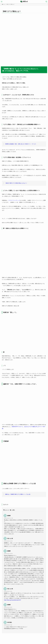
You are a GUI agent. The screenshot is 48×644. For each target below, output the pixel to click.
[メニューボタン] (2, 2)
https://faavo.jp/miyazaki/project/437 (13, 600)
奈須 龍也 (10, 622)
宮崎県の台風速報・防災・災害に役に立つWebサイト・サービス (21, 144)
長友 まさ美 (10, 538)
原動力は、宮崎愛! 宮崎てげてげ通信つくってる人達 (18, 494)
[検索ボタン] (46, 2)
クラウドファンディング (14, 200)
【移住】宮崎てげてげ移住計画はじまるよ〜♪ (16, 183)
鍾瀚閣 (9, 516)
